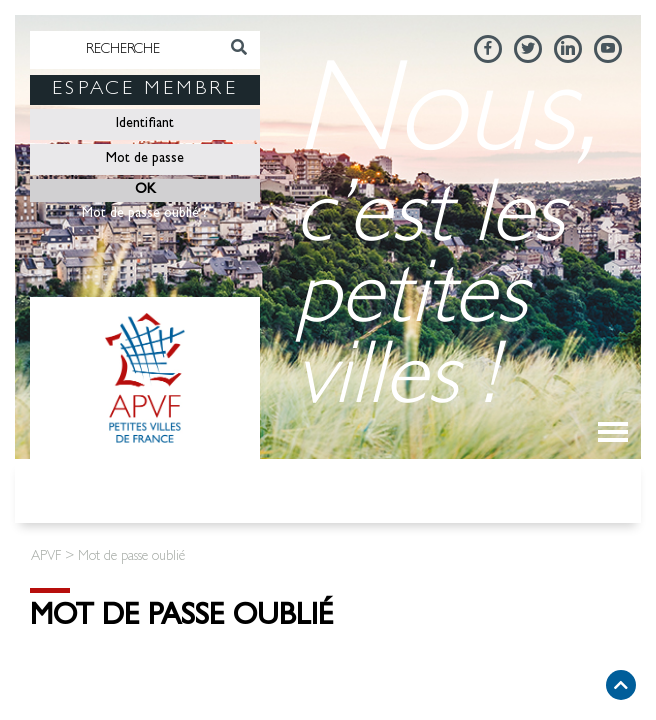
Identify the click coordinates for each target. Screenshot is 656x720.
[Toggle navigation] (613, 432)
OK (145, 190)
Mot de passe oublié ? (145, 214)
